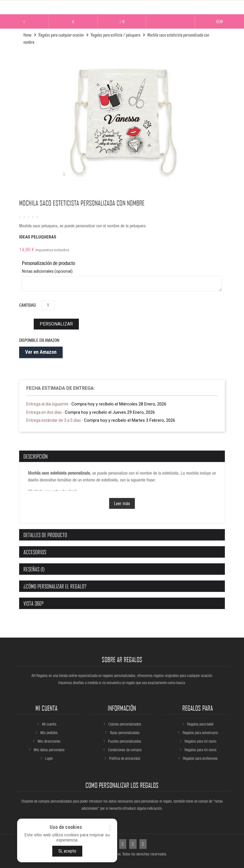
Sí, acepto (67, 851)
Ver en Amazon (41, 352)
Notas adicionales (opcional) (47, 271)
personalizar (56, 324)
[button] (73, 22)
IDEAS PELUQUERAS (38, 237)
